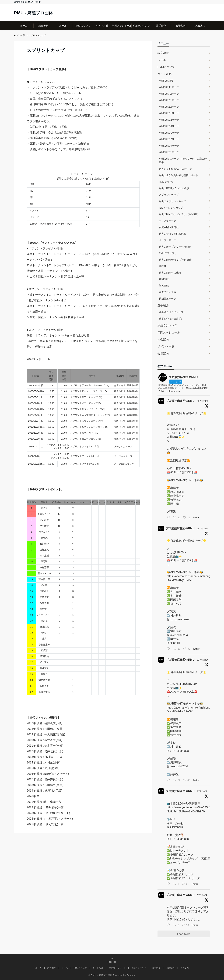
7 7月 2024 (202, 895)
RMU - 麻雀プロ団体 (33, 13)
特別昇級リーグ (167, 299)
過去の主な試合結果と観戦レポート (178, 175)
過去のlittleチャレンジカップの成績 (178, 214)
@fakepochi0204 (177, 635)
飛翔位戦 (164, 279)
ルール (63, 26)
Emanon (131, 975)
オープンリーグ (167, 240)
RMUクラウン (167, 182)
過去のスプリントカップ (172, 201)
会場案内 (181, 26)
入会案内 (200, 26)
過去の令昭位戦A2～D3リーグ (175, 169)
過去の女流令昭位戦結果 (172, 234)
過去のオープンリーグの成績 (175, 247)
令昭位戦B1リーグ (169, 100)
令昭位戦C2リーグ (169, 120)
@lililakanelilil (175, 827)
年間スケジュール (122, 26)
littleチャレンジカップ (171, 208)
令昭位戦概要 (166, 81)
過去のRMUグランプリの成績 (175, 260)
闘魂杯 (163, 266)
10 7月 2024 (202, 660)
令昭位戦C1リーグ (169, 113)
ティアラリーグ (167, 221)
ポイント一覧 (166, 346)
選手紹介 (161, 26)
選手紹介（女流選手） (171, 319)
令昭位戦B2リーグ (169, 107)
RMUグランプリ (168, 253)
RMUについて (83, 26)
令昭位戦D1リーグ (169, 133)
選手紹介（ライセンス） (172, 312)
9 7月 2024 (202, 791)
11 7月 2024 (202, 401)
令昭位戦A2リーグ (169, 94)
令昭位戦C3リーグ (169, 126)
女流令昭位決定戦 (169, 227)
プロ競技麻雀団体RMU (180, 401)
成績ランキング (141, 26)
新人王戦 (164, 286)
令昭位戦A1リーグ (169, 87)
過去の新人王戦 (167, 292)
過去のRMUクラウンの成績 (174, 188)
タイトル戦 (102, 26)
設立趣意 (43, 26)
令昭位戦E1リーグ (169, 152)
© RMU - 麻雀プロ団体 (100, 975)
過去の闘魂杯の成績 (170, 273)
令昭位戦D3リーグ (169, 146)
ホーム (24, 26)
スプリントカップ (169, 195)
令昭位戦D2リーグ (169, 139)
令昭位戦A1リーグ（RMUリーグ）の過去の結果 (183, 160)
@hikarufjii (173, 643)
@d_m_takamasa (178, 619)
